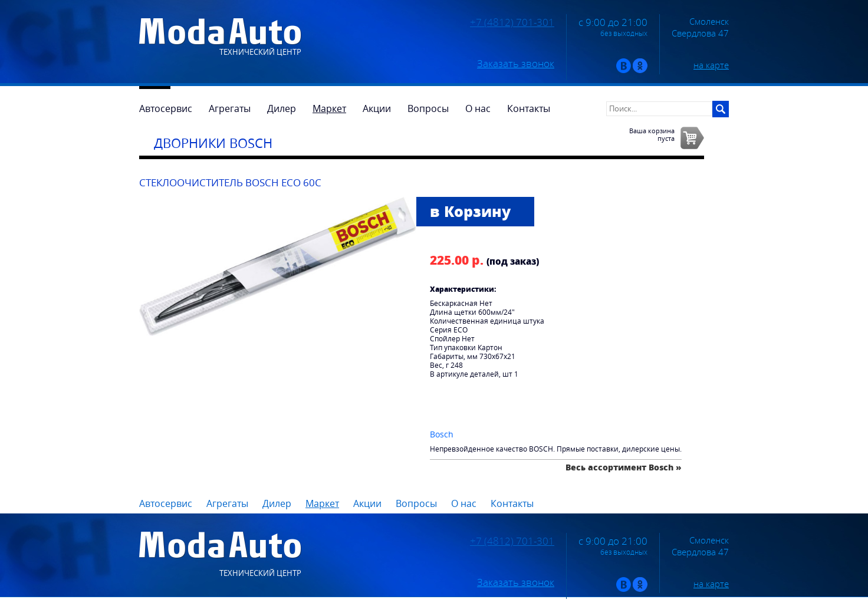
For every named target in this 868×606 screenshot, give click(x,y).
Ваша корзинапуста (652, 134)
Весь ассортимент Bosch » (624, 467)
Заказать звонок (516, 64)
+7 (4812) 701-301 (512, 22)
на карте (711, 65)
